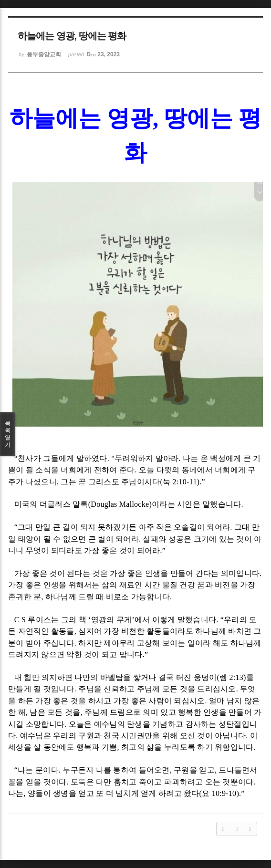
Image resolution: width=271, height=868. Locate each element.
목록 (8, 434)
